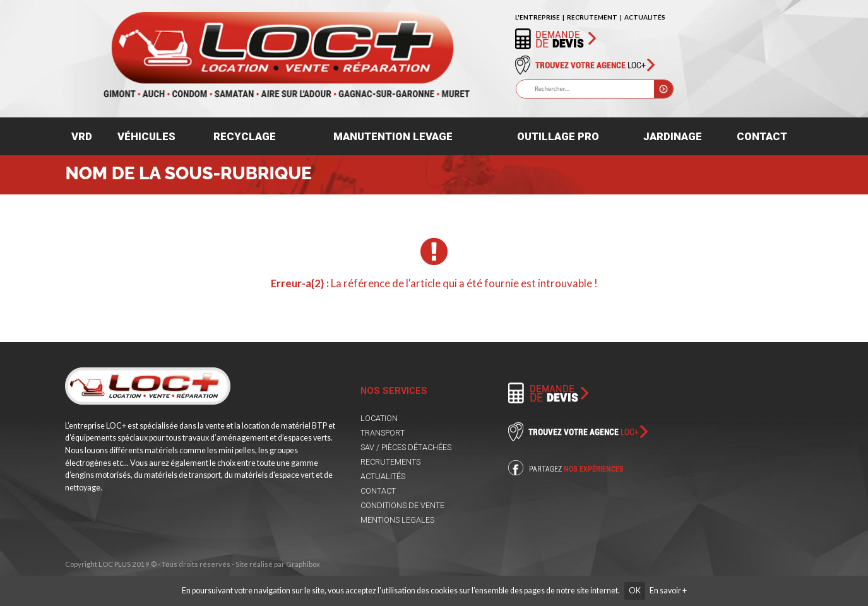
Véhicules (146, 136)
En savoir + (668, 591)
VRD (82, 136)
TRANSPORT (383, 433)
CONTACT (378, 491)
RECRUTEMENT (592, 17)
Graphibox (303, 564)
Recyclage (245, 136)
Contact (762, 136)
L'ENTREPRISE (538, 17)
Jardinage (673, 136)
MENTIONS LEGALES (397, 520)
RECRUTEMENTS (390, 462)
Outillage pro (558, 136)
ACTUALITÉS (645, 17)
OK (635, 591)
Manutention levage (393, 136)
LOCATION (379, 418)
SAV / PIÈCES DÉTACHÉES (406, 447)
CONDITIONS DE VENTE (402, 505)
